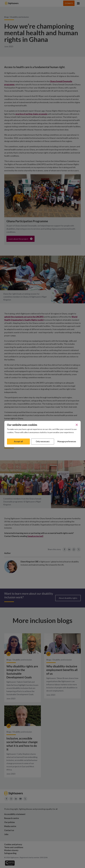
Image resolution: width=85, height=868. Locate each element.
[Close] (77, 425)
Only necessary (43, 441)
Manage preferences (67, 441)
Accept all (18, 441)
